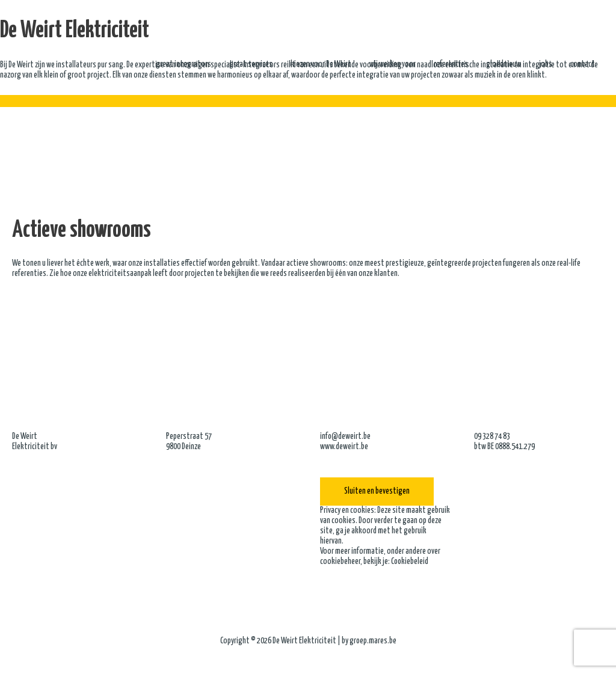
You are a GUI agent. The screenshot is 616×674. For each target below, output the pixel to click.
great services (251, 65)
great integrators (183, 65)
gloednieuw (504, 65)
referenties (451, 65)
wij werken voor (393, 65)
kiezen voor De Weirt (321, 65)
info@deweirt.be (346, 437)
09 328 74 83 (492, 437)
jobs (546, 65)
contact (583, 65)
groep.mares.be (373, 641)
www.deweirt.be (344, 447)
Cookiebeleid (410, 562)
